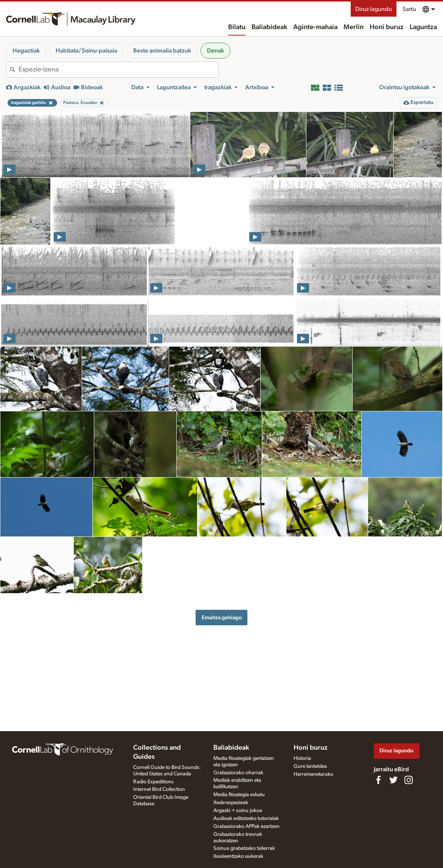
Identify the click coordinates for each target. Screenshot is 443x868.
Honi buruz (387, 27)
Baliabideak (269, 27)
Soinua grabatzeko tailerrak (244, 848)
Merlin (354, 27)
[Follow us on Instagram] (409, 780)
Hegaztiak (26, 51)
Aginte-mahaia (315, 27)
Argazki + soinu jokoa (238, 811)
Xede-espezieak (231, 803)
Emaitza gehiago (222, 618)
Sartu (409, 9)
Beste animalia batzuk (162, 51)
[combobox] (118, 70)
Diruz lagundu (374, 9)
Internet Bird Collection (159, 789)
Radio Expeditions (153, 782)
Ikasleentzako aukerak (238, 856)
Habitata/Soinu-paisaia (86, 51)
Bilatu (237, 27)
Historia (302, 758)
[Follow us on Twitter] (393, 780)
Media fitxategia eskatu (239, 795)
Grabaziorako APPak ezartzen (246, 826)
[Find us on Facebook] (378, 780)
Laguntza (423, 27)
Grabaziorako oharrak (238, 773)
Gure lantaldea (310, 766)
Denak (215, 51)
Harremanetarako (313, 774)
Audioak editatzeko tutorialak (246, 818)
